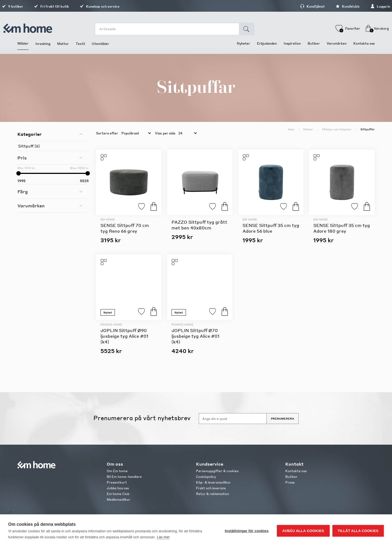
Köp (154, 206)
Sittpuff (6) (29, 146)
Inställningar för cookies (247, 531)
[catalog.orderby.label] (135, 133)
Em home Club (118, 494)
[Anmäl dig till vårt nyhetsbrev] (233, 419)
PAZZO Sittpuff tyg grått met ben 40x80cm (199, 225)
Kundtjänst (297, 6)
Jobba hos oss (118, 488)
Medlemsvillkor (119, 500)
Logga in (365, 6)
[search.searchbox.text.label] (171, 29)
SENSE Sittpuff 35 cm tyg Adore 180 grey (342, 228)
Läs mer (163, 537)
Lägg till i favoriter (141, 206)
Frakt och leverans (211, 488)
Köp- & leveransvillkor (213, 482)
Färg (23, 191)
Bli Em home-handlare (124, 477)
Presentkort (117, 482)
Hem (291, 129)
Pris (22, 158)
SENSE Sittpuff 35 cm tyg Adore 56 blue (271, 228)
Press (290, 482)
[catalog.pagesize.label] (187, 133)
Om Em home (117, 471)
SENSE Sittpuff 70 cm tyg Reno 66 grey (125, 228)
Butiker (291, 477)
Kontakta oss (296, 471)
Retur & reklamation (212, 494)
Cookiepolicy (206, 477)
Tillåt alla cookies (358, 531)
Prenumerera (283, 419)
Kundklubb (332, 6)
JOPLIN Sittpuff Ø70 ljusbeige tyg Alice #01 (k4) (195, 336)
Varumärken (31, 206)
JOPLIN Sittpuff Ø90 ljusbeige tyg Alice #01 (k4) (124, 336)
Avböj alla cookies (303, 531)
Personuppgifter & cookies (217, 471)
